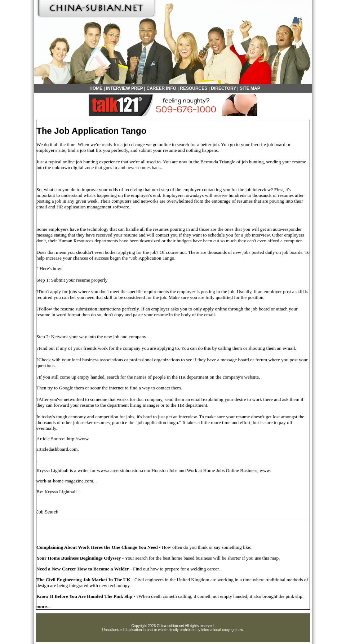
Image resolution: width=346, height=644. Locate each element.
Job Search (47, 512)
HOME (96, 88)
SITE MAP (250, 88)
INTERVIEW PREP (124, 88)
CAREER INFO (162, 88)
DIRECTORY (223, 88)
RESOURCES (194, 88)
